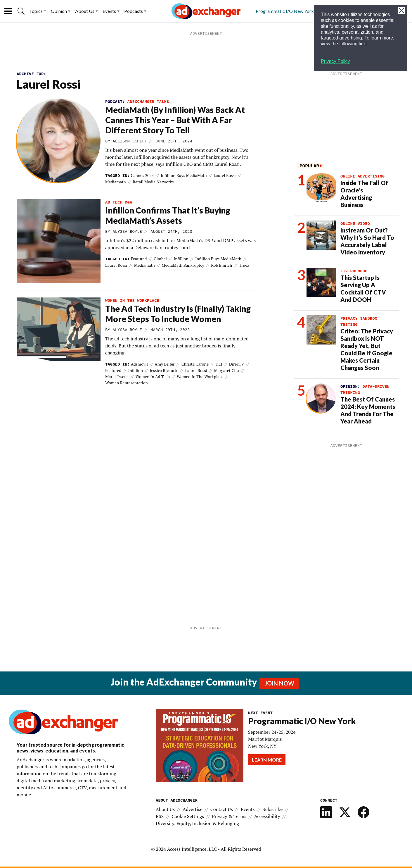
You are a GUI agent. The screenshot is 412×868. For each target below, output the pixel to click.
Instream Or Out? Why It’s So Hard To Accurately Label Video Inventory (367, 241)
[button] (21, 11)
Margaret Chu (226, 370)
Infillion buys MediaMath (184, 175)
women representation (127, 383)
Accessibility (267, 816)
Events (109, 11)
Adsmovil (139, 364)
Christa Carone (195, 364)
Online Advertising (362, 176)
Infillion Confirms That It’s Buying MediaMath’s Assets (168, 215)
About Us (85, 11)
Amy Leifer (165, 364)
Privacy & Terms (229, 816)
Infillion (181, 259)
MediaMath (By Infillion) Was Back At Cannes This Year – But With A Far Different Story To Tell (175, 120)
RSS (160, 816)
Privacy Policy (335, 61)
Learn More (267, 760)
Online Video (355, 223)
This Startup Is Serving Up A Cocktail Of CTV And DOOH (363, 289)
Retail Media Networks (153, 182)
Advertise (193, 809)
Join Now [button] (279, 683)
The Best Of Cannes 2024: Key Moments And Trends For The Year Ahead (368, 410)
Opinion (59, 11)
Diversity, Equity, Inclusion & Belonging (197, 823)
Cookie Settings (188, 816)
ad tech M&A (119, 202)
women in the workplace (132, 300)
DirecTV (237, 364)
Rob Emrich (221, 265)
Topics (36, 11)
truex (244, 265)
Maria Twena (117, 377)
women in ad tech (153, 377)
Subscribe (273, 809)
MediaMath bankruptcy (183, 265)
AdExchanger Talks (148, 101)
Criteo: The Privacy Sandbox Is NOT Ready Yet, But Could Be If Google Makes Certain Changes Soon (367, 349)
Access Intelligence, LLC (192, 849)
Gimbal (160, 259)
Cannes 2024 (142, 175)
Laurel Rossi (225, 175)
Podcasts (134, 11)
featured (139, 259)
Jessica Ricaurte (164, 370)
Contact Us (222, 809)
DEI (219, 364)
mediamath (116, 182)
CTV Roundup (354, 271)
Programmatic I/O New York (285, 11)
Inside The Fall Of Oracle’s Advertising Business (364, 194)
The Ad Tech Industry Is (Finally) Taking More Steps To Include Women (178, 314)
